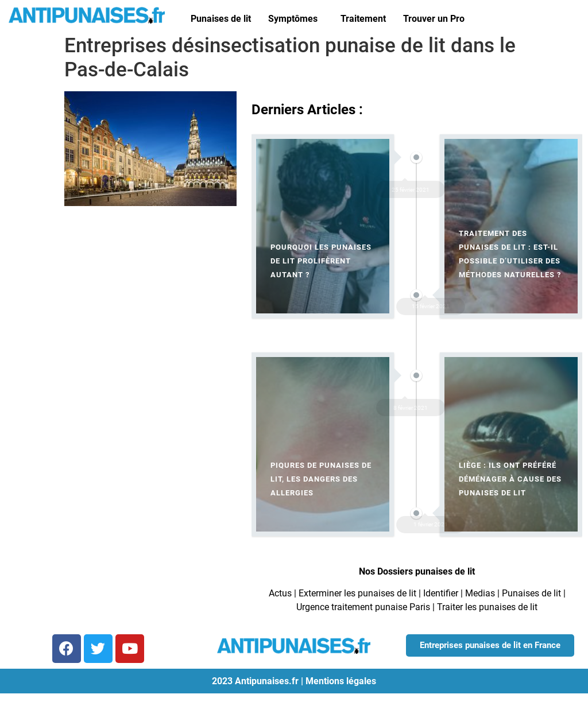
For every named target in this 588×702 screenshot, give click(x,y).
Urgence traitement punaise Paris (363, 607)
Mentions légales (341, 681)
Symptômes (293, 19)
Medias (480, 593)
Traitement (363, 19)
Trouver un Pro (434, 19)
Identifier (441, 593)
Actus (280, 593)
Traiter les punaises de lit (487, 607)
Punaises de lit (221, 19)
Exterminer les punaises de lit (357, 593)
